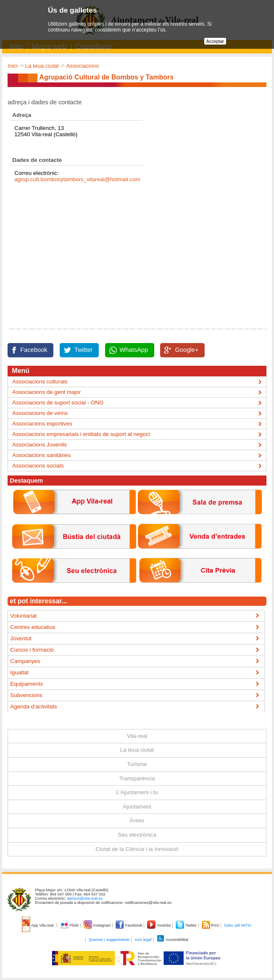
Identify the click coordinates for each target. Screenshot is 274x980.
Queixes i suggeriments (109, 940)
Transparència (137, 778)
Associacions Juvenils (40, 445)
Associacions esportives (42, 424)
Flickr (70, 925)
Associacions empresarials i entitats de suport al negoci (81, 434)
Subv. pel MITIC (238, 925)
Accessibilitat (172, 940)
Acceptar (215, 41)
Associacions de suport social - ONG (58, 403)
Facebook (34, 350)
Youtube (159, 925)
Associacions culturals (40, 382)
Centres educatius (33, 627)
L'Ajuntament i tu (137, 792)
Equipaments (26, 684)
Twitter (83, 350)
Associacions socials (38, 466)
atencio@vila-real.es (85, 898)
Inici (13, 66)
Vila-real (137, 736)
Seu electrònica (137, 835)
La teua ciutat (42, 66)
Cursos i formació (32, 650)
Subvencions (26, 695)
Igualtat (19, 672)
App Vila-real (38, 925)
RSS (211, 925)
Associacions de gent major (46, 392)
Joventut (21, 638)
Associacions (82, 66)
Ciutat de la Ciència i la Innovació (137, 849)
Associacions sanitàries (41, 455)
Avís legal (143, 940)
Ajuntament (137, 807)
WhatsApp (134, 350)
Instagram (98, 925)
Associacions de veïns (40, 413)
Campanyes (25, 661)
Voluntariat (23, 616)
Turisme (137, 764)
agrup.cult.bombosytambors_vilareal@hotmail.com (77, 179)
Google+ (187, 350)
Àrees (137, 820)
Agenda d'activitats (33, 707)
